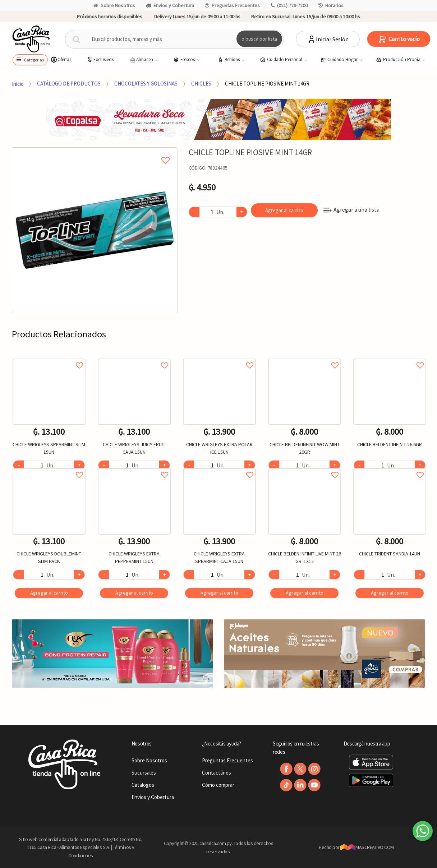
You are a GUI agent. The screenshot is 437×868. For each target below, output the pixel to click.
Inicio (18, 84)
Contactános (217, 773)
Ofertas (61, 59)
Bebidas (229, 60)
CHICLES (201, 84)
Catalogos (143, 785)
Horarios (331, 5)
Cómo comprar (218, 785)
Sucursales (144, 773)
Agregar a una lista (351, 209)
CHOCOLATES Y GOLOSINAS (146, 84)
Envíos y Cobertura (170, 5)
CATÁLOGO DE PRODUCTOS (69, 84)
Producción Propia (399, 60)
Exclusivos (100, 59)
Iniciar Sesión (328, 39)
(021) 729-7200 (289, 5)
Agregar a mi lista (95, 152)
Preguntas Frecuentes (232, 5)
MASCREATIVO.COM (367, 847)
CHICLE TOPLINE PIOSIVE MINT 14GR (267, 84)
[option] (95, 230)
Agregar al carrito (284, 210)
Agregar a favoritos (49, 357)
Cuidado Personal (282, 60)
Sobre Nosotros (114, 5)
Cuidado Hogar (339, 60)
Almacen (142, 60)
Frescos (185, 60)
